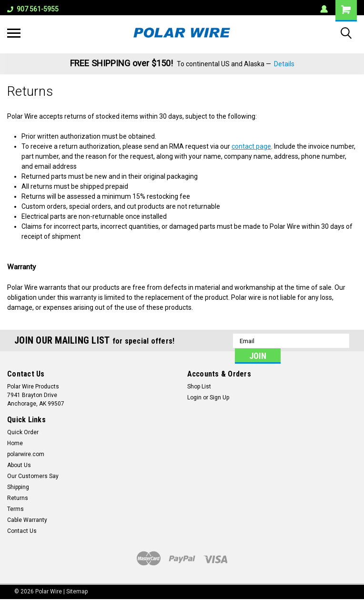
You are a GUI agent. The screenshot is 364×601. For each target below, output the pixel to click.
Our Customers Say (33, 476)
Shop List (199, 387)
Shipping (18, 487)
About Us (19, 465)
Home (15, 443)
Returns (18, 498)
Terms (15, 509)
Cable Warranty (27, 520)
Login (194, 397)
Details (284, 64)
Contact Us (22, 531)
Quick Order (23, 432)
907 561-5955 (33, 9)
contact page (251, 146)
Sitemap (77, 591)
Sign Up (219, 397)
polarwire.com (26, 454)
